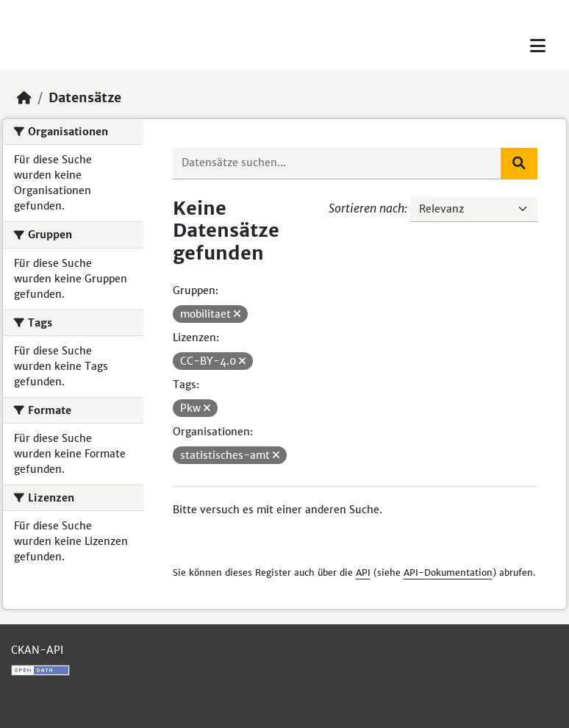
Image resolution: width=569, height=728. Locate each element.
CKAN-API (37, 650)
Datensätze (85, 98)
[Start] (24, 98)
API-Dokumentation (448, 572)
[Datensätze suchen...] (337, 163)
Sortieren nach (366, 208)
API (363, 572)
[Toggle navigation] (538, 46)
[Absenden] (519, 163)
